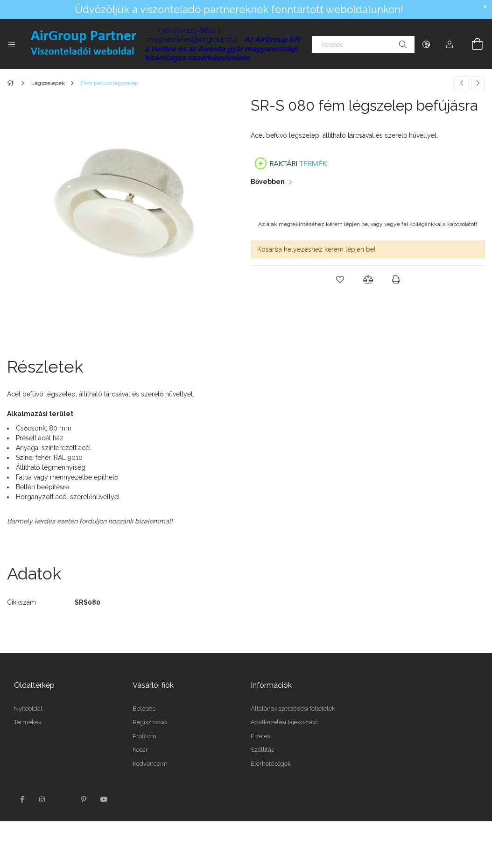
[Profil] (450, 44)
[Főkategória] (12, 83)
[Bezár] (485, 7)
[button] (340, 280)
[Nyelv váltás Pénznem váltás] (426, 44)
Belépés (144, 709)
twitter (63, 799)
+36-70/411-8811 (187, 31)
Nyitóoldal (28, 709)
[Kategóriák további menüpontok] (12, 44)
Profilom (144, 736)
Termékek (28, 722)
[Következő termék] (478, 83)
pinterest (84, 799)
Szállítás (262, 750)
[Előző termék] (462, 83)
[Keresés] (363, 44)
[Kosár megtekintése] (472, 44)
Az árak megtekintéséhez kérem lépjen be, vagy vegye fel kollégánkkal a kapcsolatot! (368, 224)
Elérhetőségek (271, 764)
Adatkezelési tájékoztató (284, 722)
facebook (22, 799)
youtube (104, 799)
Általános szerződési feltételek (293, 709)
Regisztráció (150, 722)
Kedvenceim (150, 764)
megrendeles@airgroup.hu (192, 39)
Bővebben (268, 182)
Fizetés (260, 736)
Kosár (140, 750)
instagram (42, 799)
